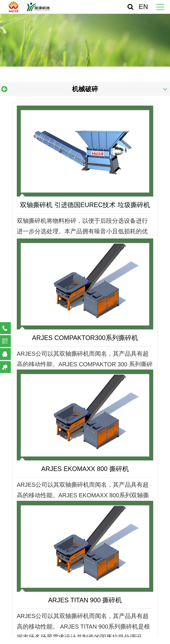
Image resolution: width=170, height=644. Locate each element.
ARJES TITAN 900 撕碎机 (85, 600)
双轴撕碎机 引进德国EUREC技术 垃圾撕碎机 (85, 205)
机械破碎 (85, 89)
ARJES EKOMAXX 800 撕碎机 (85, 469)
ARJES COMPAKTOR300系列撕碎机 (85, 338)
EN (143, 7)
